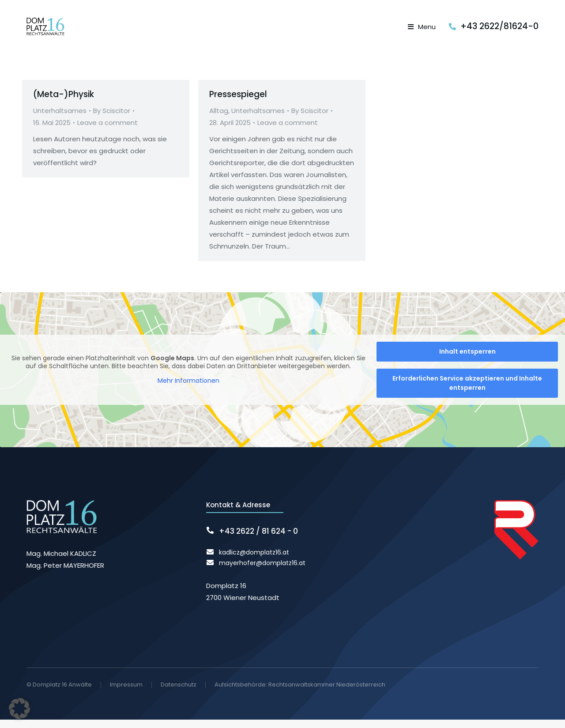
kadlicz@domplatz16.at (254, 561)
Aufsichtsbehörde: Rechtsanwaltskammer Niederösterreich (300, 693)
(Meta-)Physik (64, 103)
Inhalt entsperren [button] (467, 360)
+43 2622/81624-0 (499, 31)
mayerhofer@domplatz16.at (262, 571)
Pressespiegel (238, 103)
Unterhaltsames (60, 119)
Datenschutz (179, 693)
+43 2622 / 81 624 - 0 (258, 539)
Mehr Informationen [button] (188, 389)
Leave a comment (107, 131)
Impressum (126, 693)
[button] (19, 709)
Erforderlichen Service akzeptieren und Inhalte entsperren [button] (467, 391)
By (112, 119)
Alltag (219, 119)
